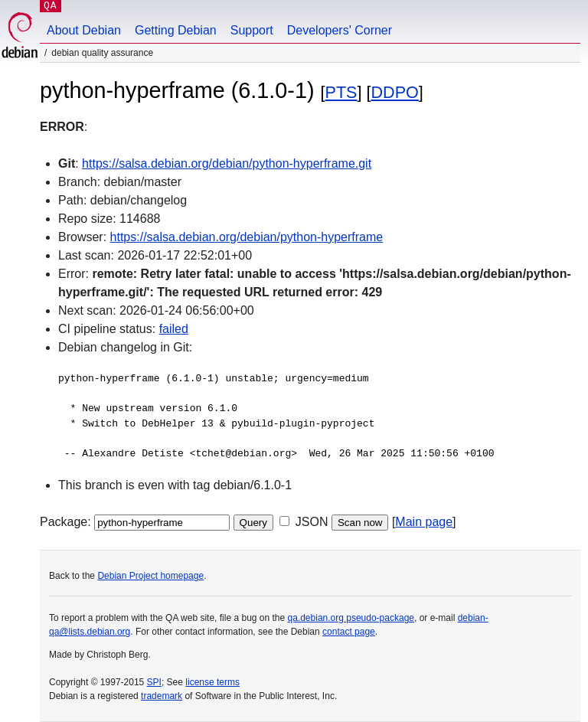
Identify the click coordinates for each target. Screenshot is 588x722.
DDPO (395, 92)
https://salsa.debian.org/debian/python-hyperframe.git (227, 163)
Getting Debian (176, 30)
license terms (212, 682)
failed (174, 329)
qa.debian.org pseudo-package (351, 618)
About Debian (84, 30)
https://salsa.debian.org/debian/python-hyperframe (247, 237)
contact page (349, 632)
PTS (341, 92)
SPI (154, 682)
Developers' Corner (340, 30)
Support (252, 30)
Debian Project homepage (150, 576)
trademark (162, 696)
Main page (424, 522)
